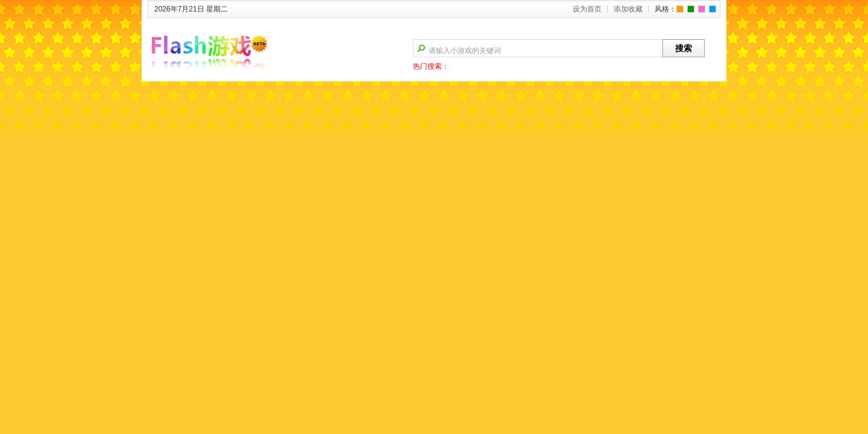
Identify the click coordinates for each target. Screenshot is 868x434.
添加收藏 (628, 9)
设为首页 (587, 9)
